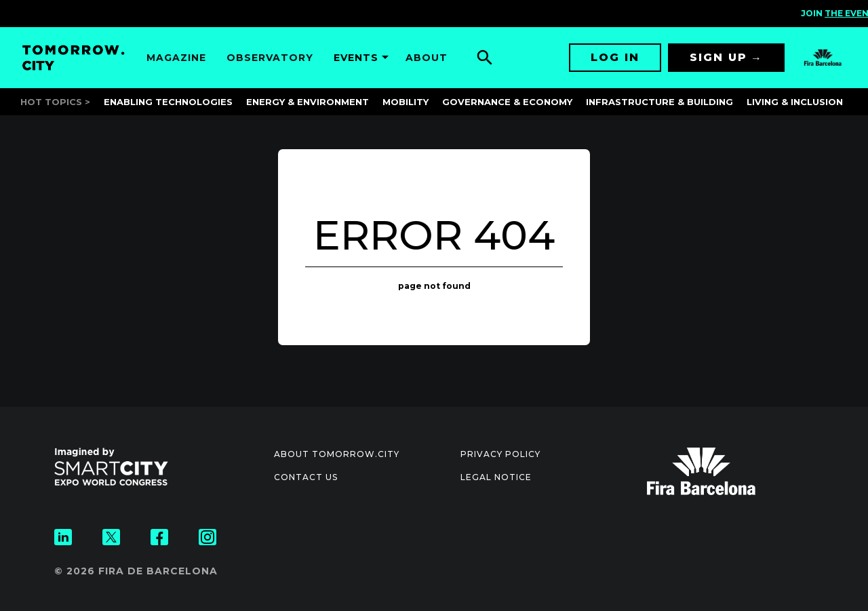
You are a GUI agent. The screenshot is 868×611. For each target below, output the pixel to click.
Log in (615, 57)
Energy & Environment (308, 102)
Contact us (306, 477)
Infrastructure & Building (659, 102)
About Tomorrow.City (337, 454)
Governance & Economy (507, 102)
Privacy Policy (500, 454)
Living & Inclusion (795, 102)
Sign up (718, 57)
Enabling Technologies (168, 102)
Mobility (406, 102)
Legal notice (496, 477)
